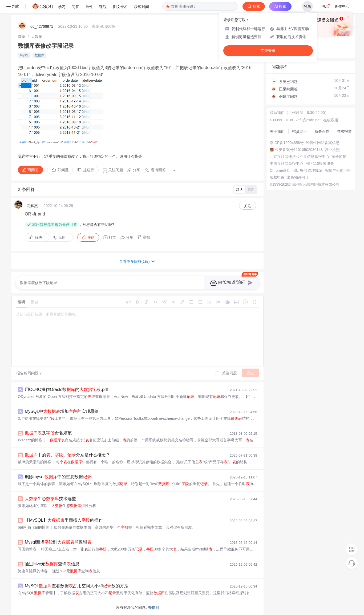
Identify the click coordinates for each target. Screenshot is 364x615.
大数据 (37, 37)
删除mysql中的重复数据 (58, 477)
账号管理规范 (311, 170)
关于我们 (277, 131)
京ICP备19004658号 (287, 143)
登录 (308, 6)
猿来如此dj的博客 (32, 506)
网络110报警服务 (320, 163)
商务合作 (322, 131)
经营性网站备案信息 (323, 143)
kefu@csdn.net (308, 120)
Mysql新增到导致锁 (58, 542)
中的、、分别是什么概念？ (67, 455)
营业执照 (332, 150)
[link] (22, 37)
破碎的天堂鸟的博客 (35, 462)
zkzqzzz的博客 (30, 440)
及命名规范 (48, 433)
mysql (24, 55)
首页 (22, 37)
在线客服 (331, 120)
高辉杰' (33, 206)
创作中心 (342, 6)
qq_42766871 (42, 26)
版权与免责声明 (338, 170)
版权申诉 (277, 177)
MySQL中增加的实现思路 (62, 411)
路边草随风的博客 (33, 571)
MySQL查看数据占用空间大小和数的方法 (77, 586)
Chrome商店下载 (284, 170)
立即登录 (268, 51)
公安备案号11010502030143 (299, 150)
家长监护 (339, 157)
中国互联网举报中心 (286, 163)
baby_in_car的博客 (34, 527)
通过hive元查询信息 (52, 564)
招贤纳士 (300, 131)
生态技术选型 (50, 499)
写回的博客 (27, 549)
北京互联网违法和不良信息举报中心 (300, 157)
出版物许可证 (298, 177)
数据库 (39, 55)
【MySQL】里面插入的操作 (64, 520)
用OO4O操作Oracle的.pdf (66, 390)
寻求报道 (344, 131)
